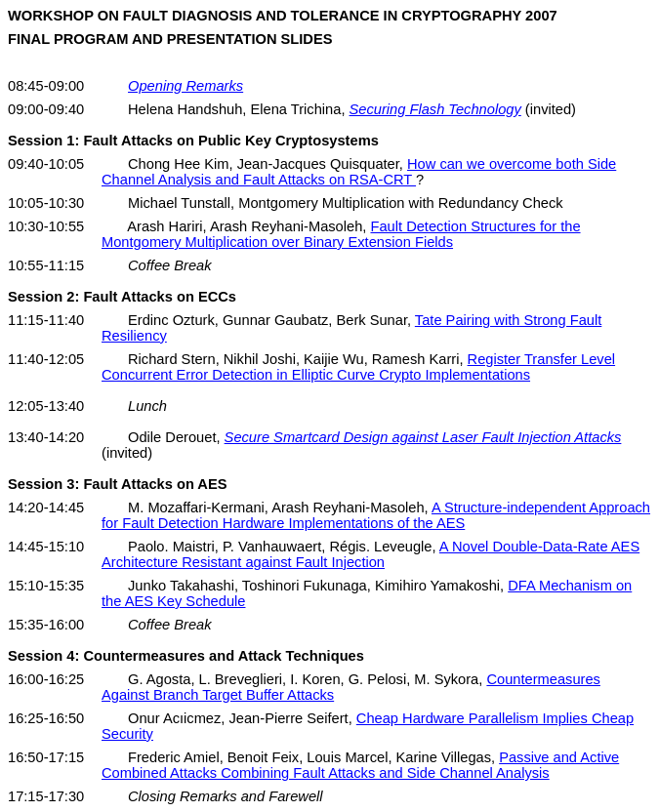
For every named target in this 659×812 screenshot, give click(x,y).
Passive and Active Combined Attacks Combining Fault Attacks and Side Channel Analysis (360, 765)
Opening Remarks (185, 86)
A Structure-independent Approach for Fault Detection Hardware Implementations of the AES (376, 515)
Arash (230, 226)
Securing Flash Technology (435, 109)
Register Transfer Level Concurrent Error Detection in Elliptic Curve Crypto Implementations (358, 367)
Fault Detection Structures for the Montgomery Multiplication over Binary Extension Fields (341, 234)
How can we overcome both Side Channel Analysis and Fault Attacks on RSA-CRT (359, 172)
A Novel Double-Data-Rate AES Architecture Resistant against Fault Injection (371, 554)
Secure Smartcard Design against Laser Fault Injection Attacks (423, 437)
